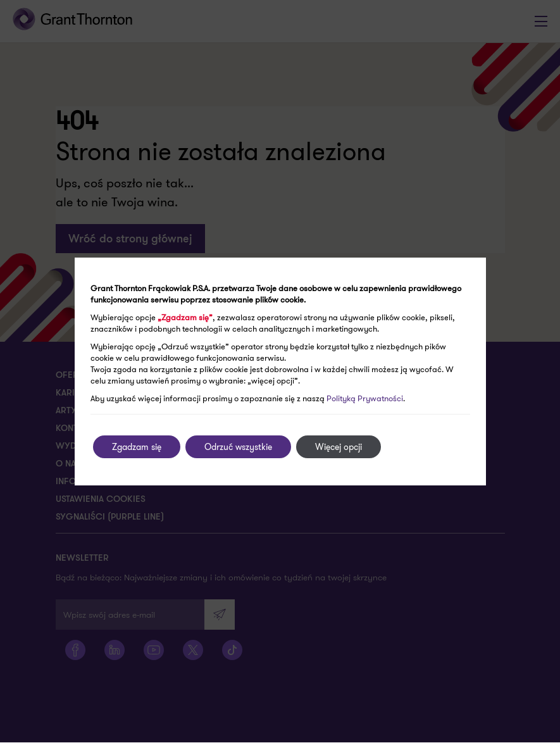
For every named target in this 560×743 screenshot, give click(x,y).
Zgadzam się (137, 447)
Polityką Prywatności (365, 398)
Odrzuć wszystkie (238, 447)
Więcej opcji (339, 447)
